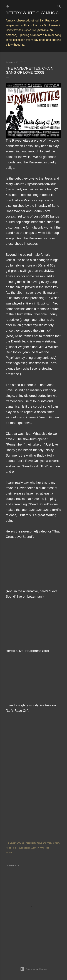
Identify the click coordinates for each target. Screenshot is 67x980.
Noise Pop (11, 848)
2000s (20, 843)
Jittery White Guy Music (32, 13)
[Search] (59, 6)
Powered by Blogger (34, 969)
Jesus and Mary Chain (48, 843)
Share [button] (9, 853)
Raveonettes (23, 848)
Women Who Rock (40, 848)
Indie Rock (30, 843)
